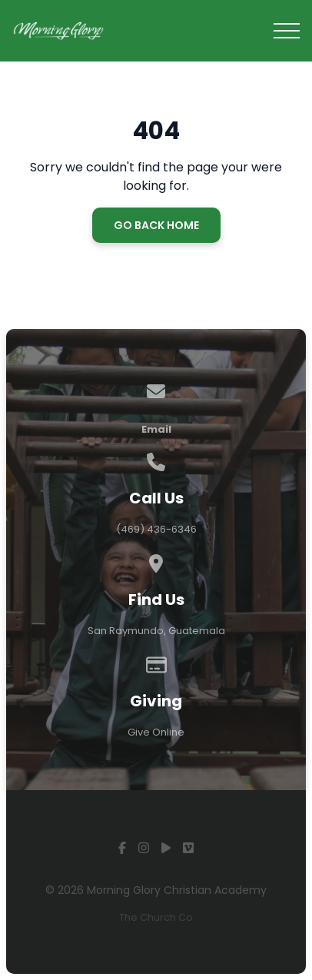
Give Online (156, 732)
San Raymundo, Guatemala (156, 631)
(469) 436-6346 (156, 529)
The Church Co (156, 917)
